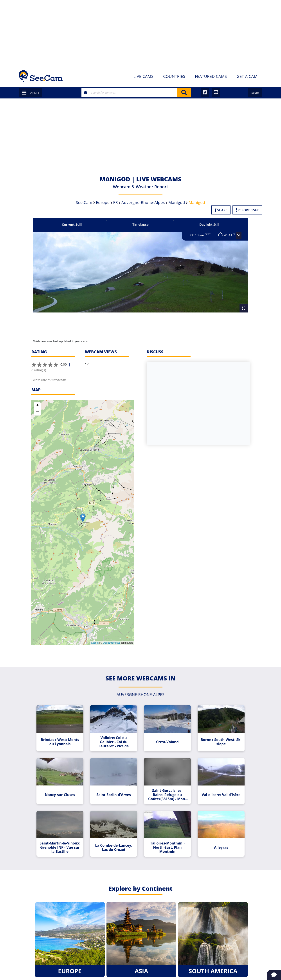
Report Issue (247, 210)
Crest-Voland (166, 740)
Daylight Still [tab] (206, 224)
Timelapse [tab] (140, 224)
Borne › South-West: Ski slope (217, 740)
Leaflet (95, 643)
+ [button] (37, 406)
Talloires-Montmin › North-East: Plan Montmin (166, 843)
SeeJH (255, 93)
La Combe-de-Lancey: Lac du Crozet (115, 843)
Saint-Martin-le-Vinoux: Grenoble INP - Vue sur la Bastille (64, 843)
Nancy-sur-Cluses (64, 792)
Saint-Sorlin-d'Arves (115, 792)
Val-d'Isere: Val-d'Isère (217, 792)
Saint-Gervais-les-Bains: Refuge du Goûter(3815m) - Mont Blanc (166, 792)
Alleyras (217, 843)
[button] (233, 236)
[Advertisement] (140, 33)
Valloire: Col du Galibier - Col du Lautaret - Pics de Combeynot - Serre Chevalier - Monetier (115, 740)
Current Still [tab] (75, 224)
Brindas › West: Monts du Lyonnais (64, 740)
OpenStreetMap (112, 643)
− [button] (37, 412)
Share (221, 210)
